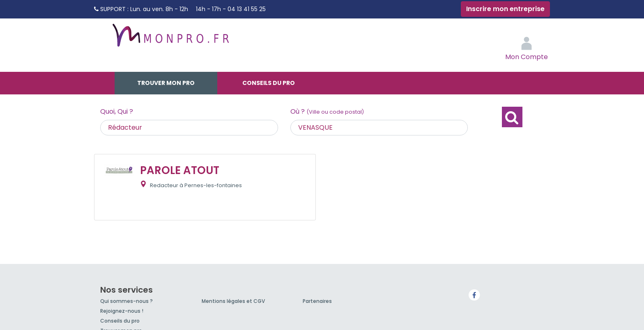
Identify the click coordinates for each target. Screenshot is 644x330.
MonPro (170, 39)
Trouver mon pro (166, 83)
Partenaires (317, 301)
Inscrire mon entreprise (505, 9)
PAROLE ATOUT (180, 170)
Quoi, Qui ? (117, 111)
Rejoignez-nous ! (122, 311)
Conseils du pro (269, 83)
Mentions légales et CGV (233, 301)
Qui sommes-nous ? (126, 301)
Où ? (327, 111)
